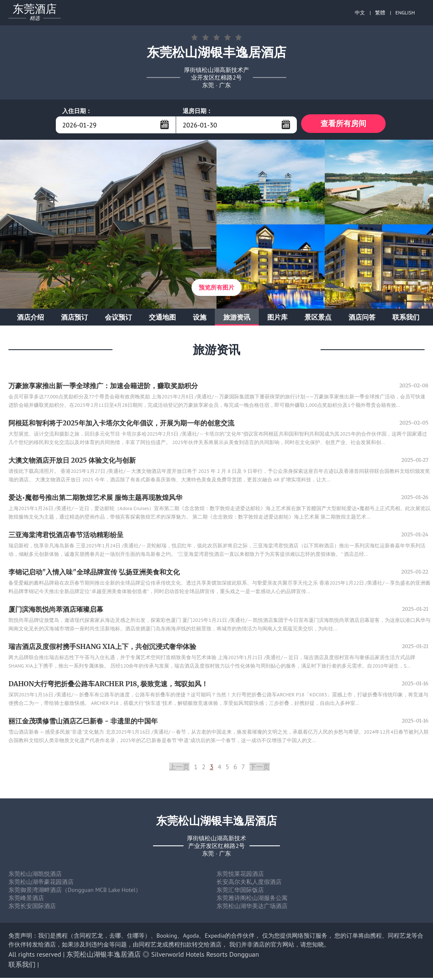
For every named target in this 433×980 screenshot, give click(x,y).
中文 (360, 12)
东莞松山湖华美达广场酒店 (252, 908)
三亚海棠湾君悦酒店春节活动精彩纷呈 (66, 537)
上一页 (179, 769)
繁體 (380, 12)
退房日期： (197, 111)
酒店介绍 (30, 319)
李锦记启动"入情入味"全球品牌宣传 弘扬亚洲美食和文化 (94, 574)
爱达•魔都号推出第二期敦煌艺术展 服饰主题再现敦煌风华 (95, 500)
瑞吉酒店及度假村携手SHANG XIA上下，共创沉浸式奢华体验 (102, 649)
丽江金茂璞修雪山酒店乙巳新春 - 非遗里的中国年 (83, 723)
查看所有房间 (343, 125)
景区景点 (318, 319)
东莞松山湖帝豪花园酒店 (41, 884)
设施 (200, 319)
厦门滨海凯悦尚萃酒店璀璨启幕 (56, 611)
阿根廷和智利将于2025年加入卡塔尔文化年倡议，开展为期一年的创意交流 (121, 425)
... (164, 124)
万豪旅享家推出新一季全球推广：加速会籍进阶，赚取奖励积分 (103, 388)
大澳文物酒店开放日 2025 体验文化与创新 (72, 462)
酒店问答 (362, 319)
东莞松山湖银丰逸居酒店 (104, 956)
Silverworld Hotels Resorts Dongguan (205, 956)
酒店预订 (74, 319)
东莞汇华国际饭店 (240, 892)
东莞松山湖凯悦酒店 (35, 876)
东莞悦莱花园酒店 (240, 876)
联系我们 (406, 319)
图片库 (277, 319)
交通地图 (162, 319)
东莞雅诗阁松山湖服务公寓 (252, 900)
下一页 (260, 769)
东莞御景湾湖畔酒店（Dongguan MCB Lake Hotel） (75, 892)
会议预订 (118, 319)
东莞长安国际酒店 (32, 908)
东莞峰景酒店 (26, 900)
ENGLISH (405, 12)
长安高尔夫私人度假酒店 (249, 884)
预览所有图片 (216, 290)
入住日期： (77, 111)
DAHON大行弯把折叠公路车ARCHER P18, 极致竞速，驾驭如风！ (108, 686)
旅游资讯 (237, 319)
